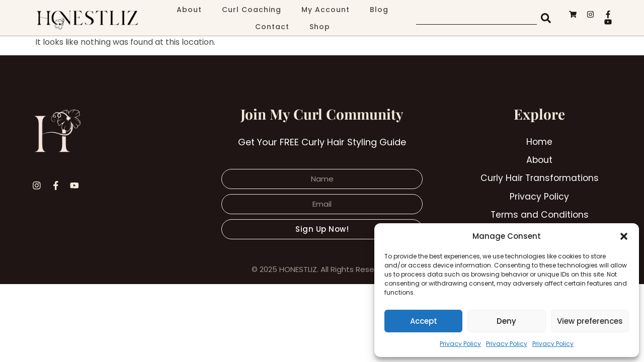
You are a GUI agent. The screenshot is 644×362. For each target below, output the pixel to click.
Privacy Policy (460, 344)
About (189, 10)
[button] (624, 236)
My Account (326, 10)
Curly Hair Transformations (539, 179)
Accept (424, 321)
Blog (379, 10)
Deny (506, 321)
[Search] (547, 18)
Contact (272, 27)
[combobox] (476, 18)
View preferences (590, 321)
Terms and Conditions (540, 216)
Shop (320, 27)
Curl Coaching (252, 10)
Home (540, 142)
